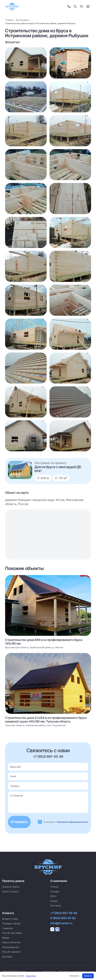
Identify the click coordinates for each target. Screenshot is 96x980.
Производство (11, 947)
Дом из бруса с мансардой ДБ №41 (58, 469)
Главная (9, 20)
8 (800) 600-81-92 (63, 918)
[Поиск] (75, 6)
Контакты (56, 906)
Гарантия (7, 928)
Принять (88, 976)
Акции (54, 901)
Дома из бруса (11, 887)
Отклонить (74, 976)
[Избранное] (81, 6)
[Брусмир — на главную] (12, 6)
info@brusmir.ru (61, 923)
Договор (7, 957)
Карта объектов (11, 942)
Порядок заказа (11, 923)
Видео (6, 938)
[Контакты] (69, 6)
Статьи (54, 887)
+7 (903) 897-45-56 (48, 757)
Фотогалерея (22, 20)
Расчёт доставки (12, 933)
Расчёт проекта (11, 952)
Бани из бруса (10, 891)
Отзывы (55, 891)
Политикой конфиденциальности (72, 822)
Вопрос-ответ (10, 919)
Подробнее (31, 976)
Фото (53, 896)
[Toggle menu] (88, 6)
